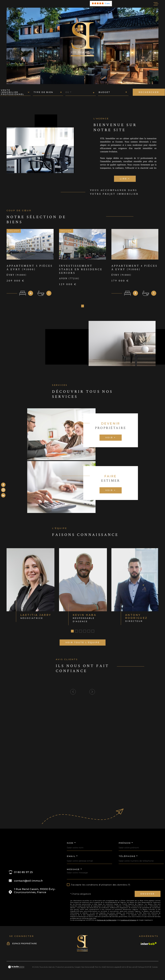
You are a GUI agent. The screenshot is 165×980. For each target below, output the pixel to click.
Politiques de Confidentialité (106, 921)
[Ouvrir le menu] (156, 4)
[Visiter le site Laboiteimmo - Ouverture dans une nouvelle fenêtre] (16, 968)
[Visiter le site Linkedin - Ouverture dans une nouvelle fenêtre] (3, 495)
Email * (72, 857)
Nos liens (132, 968)
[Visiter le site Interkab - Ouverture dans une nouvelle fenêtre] (149, 944)
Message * (74, 870)
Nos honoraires (87, 968)
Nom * (71, 844)
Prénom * (126, 844)
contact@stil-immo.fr (28, 882)
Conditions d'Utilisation (128, 921)
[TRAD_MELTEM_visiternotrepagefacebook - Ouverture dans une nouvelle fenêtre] (3, 485)
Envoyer (148, 895)
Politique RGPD (144, 968)
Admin (124, 968)
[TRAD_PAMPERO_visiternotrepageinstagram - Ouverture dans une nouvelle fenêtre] (3, 490)
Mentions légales (113, 968)
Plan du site (100, 968)
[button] (83, 307)
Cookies (155, 968)
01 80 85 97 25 (23, 873)
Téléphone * (128, 857)
